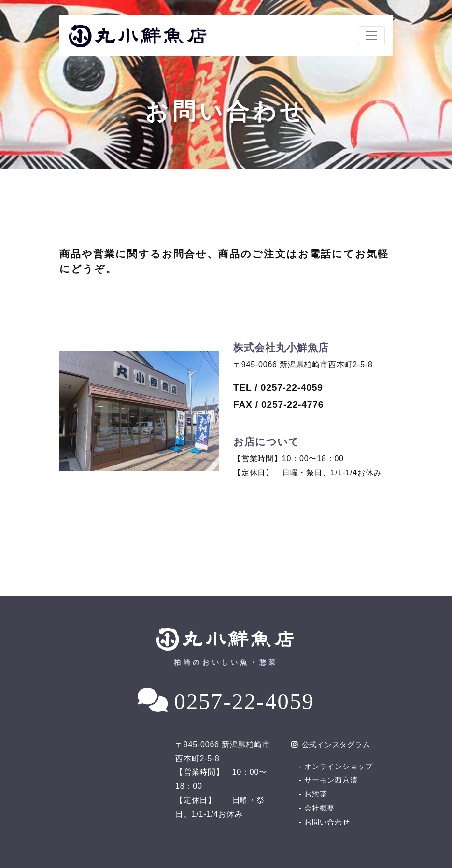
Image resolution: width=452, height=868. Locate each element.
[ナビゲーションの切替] (371, 36)
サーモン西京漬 (333, 780)
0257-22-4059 (244, 701)
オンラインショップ (341, 766)
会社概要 (320, 808)
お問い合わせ (329, 822)
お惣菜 (316, 794)
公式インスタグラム (333, 745)
